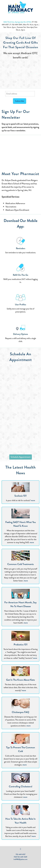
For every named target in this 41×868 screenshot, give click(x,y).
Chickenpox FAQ (20, 712)
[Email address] (20, 94)
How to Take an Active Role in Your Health (20, 821)
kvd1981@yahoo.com (21, 859)
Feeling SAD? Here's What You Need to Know (21, 524)
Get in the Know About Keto (20, 680)
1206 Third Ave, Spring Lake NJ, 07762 (17, 22)
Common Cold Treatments (20, 564)
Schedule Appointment (21, 457)
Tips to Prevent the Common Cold (20, 749)
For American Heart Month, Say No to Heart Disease (20, 604)
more (33, 500)
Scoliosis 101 (20, 496)
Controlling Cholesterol (20, 786)
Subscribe (20, 101)
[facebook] (21, 849)
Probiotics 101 (21, 645)
